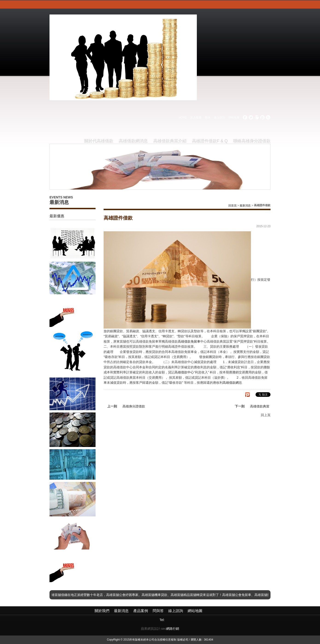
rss (268, 117)
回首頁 (233, 206)
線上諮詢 (219, 117)
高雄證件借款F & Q (210, 141)
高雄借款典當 (260, 406)
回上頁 (266, 415)
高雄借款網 (231, 383)
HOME (183, 117)
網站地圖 (234, 117)
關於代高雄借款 (99, 141)
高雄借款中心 (184, 372)
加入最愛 (196, 117)
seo (164, 629)
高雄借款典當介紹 (170, 141)
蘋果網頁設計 (151, 629)
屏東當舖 (120, 341)
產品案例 (141, 611)
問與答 (158, 611)
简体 (208, 117)
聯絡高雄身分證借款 (252, 141)
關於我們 (102, 611)
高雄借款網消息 (133, 141)
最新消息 (245, 206)
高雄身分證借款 (134, 406)
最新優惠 (57, 216)
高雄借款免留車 (189, 341)
